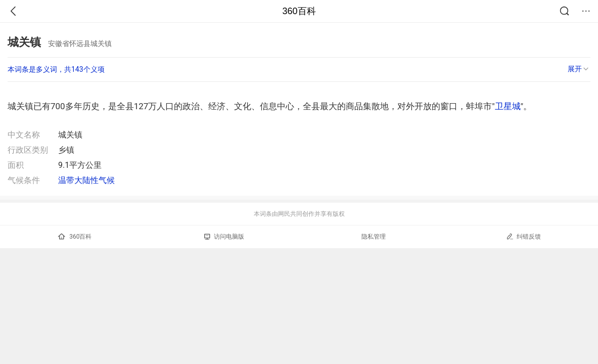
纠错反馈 (523, 236)
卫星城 (508, 106)
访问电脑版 (224, 237)
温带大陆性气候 (86, 180)
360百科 (299, 11)
